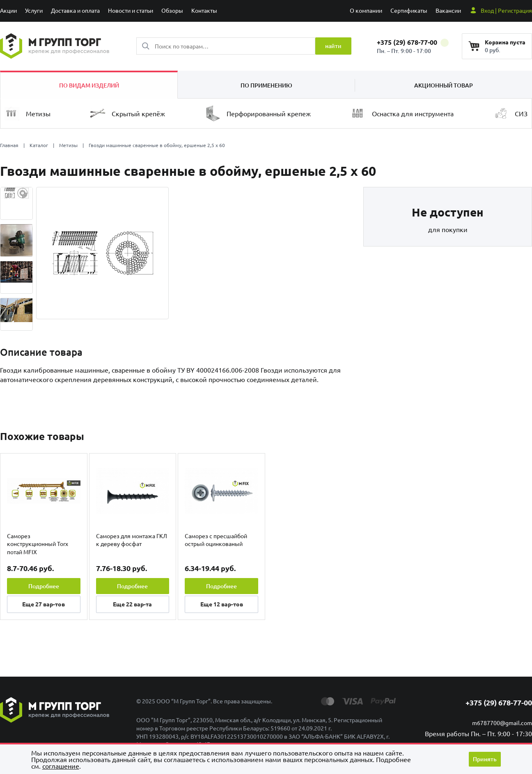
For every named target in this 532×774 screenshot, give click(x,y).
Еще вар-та (132, 604)
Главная (9, 145)
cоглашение (61, 766)
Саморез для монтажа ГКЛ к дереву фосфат (132, 540)
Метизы (28, 114)
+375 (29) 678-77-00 (413, 42)
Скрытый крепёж (128, 113)
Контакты (204, 10)
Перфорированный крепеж (258, 113)
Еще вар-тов (44, 604)
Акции (8, 10)
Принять (485, 759)
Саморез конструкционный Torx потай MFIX (38, 544)
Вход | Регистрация (506, 10)
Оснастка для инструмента (402, 114)
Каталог (39, 145)
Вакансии (448, 10)
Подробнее (44, 586)
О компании (366, 10)
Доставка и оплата (75, 10)
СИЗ (510, 113)
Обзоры (172, 10)
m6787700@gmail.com (502, 723)
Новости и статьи (131, 10)
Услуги (34, 10)
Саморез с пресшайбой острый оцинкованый (216, 540)
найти (333, 46)
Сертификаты (409, 10)
